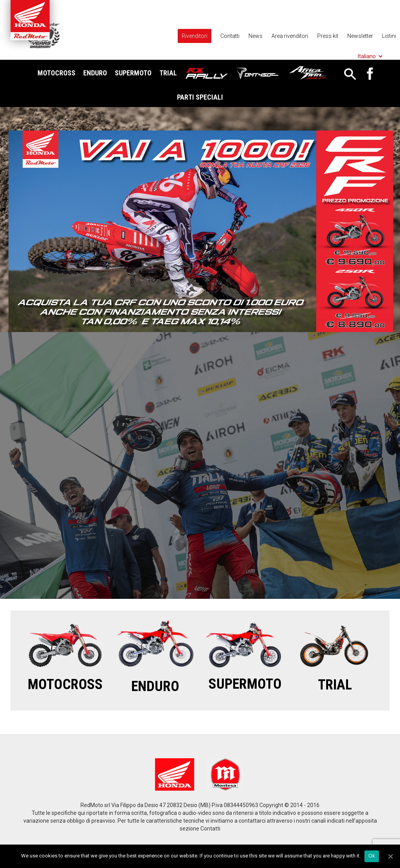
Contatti (230, 36)
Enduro (95, 73)
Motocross (56, 73)
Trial (168, 73)
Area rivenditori (290, 36)
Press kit (328, 36)
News (255, 36)
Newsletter (360, 36)
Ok (372, 856)
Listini (389, 36)
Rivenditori (195, 36)
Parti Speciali (200, 97)
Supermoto (133, 73)
